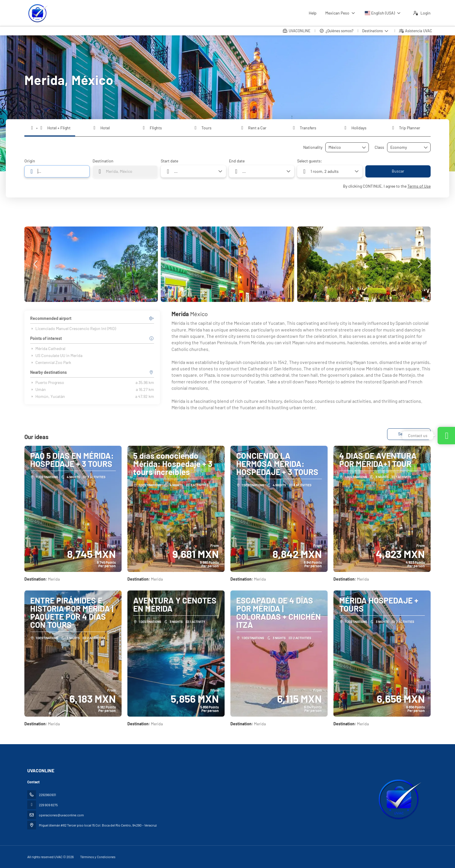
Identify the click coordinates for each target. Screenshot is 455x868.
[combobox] (343, 147)
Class (379, 147)
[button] (36, 264)
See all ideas (409, 434)
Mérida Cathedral (48, 349)
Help (313, 13)
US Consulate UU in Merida (56, 356)
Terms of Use (419, 186)
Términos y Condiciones (98, 857)
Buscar (398, 171)
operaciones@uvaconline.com (61, 815)
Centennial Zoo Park (51, 363)
